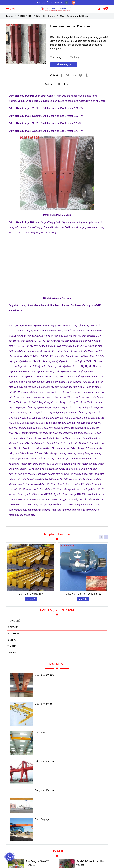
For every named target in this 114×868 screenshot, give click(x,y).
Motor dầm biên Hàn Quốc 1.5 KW (83, 594)
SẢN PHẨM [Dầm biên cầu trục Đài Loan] (26, 16)
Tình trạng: (56, 57)
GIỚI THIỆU (13, 627)
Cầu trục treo (42, 733)
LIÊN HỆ (12, 653)
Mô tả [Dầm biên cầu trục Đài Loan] (48, 84)
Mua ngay (64, 65)
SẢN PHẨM (13, 634)
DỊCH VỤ (12, 640)
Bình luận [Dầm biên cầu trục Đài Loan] (64, 84)
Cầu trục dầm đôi (44, 704)
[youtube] (74, 3)
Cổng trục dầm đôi (45, 762)
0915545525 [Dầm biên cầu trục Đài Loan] (55, 3)
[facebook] (67, 3)
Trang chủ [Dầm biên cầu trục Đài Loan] (11, 16)
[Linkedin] (74, 75)
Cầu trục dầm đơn (44, 675)
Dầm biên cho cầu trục (31, 594)
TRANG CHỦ (14, 621)
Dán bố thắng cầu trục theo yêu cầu (91, 863)
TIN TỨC (12, 646)
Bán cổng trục (42, 819)
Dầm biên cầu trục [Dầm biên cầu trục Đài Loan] (46, 16)
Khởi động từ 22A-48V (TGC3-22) (37, 863)
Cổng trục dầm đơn (45, 791)
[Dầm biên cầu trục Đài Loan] (57, 9)
